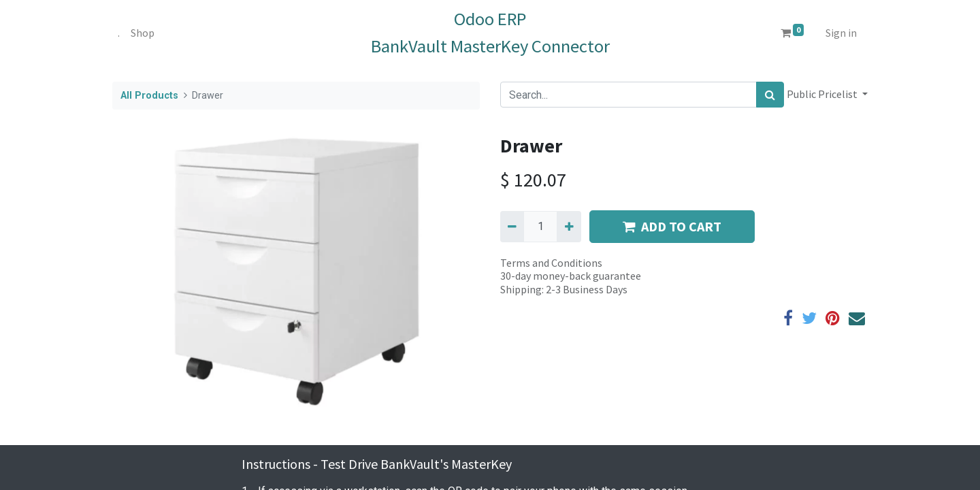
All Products (149, 96)
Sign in (841, 33)
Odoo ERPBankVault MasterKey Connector (490, 32)
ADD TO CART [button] (672, 226)
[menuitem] (119, 33)
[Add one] (569, 227)
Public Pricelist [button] (823, 94)
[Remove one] (512, 227)
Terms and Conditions (551, 263)
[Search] (770, 95)
